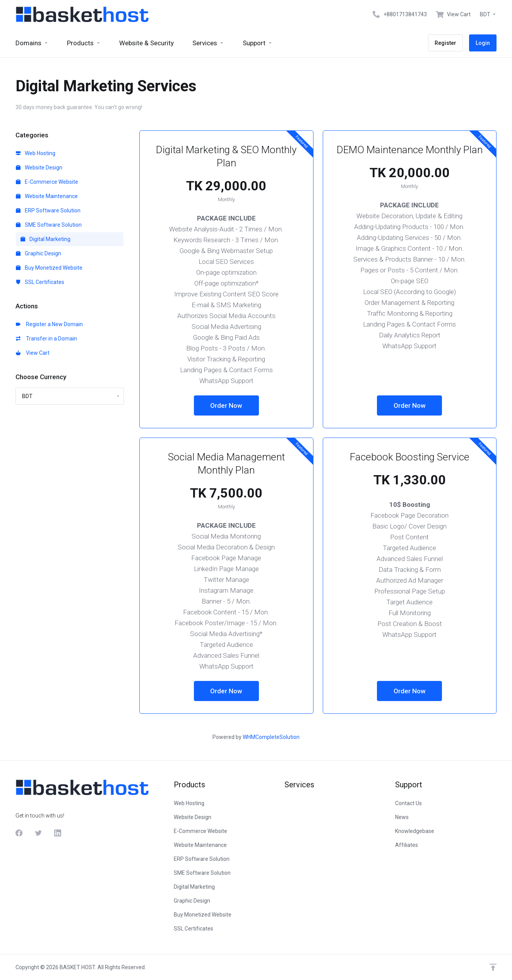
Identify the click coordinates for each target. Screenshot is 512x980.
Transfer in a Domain (46, 339)
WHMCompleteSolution (271, 737)
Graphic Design (39, 253)
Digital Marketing (45, 239)
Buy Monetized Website (49, 268)
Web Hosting (36, 153)
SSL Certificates (40, 282)
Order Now (226, 405)
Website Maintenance (47, 196)
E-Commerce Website (47, 182)
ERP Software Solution (48, 210)
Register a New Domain (49, 324)
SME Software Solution (49, 225)
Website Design (39, 168)
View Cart (33, 353)
